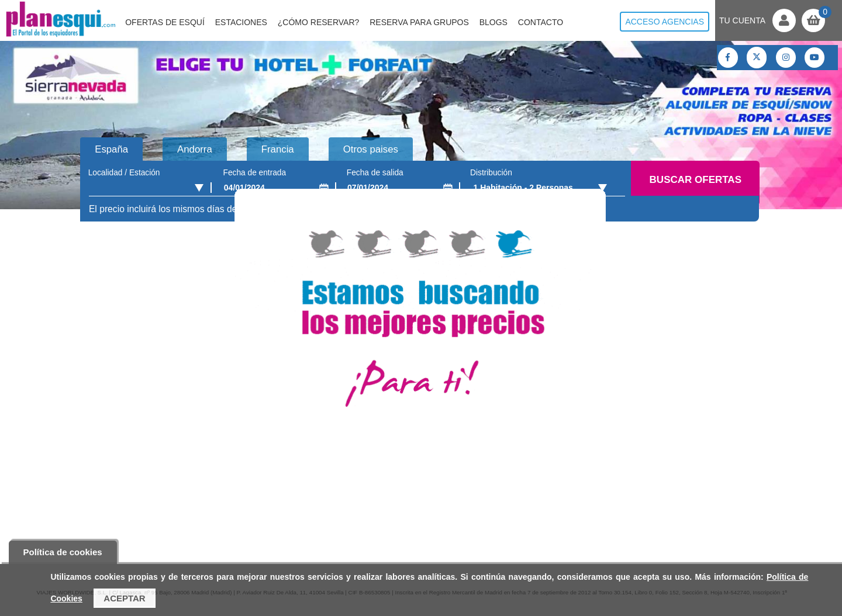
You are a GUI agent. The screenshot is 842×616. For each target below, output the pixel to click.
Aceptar (124, 598)
